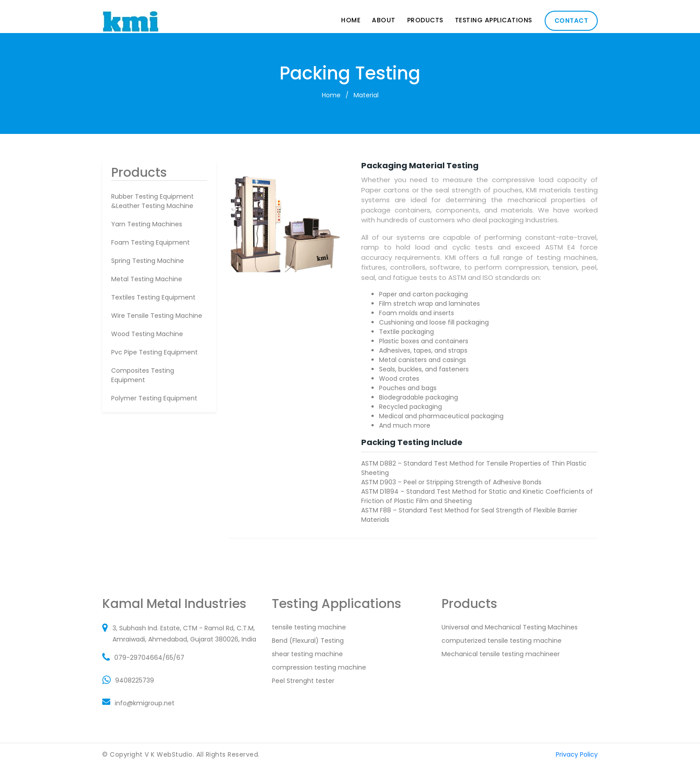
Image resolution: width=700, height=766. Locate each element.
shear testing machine (307, 654)
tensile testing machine (309, 627)
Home (351, 20)
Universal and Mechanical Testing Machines (510, 627)
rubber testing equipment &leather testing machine (152, 201)
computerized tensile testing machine (502, 641)
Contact (571, 21)
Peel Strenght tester (303, 681)
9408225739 (135, 680)
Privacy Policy (577, 754)
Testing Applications (494, 20)
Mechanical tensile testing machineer (501, 654)
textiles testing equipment (153, 297)
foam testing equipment (150, 242)
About (384, 20)
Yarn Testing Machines (147, 224)
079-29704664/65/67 (149, 658)
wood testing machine (147, 334)
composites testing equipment (143, 375)
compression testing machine (319, 667)
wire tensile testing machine (157, 316)
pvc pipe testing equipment (154, 352)
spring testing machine (148, 261)
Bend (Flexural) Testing (308, 641)
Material (366, 95)
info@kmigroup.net (145, 703)
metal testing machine (147, 279)
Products (425, 20)
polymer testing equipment (154, 398)
